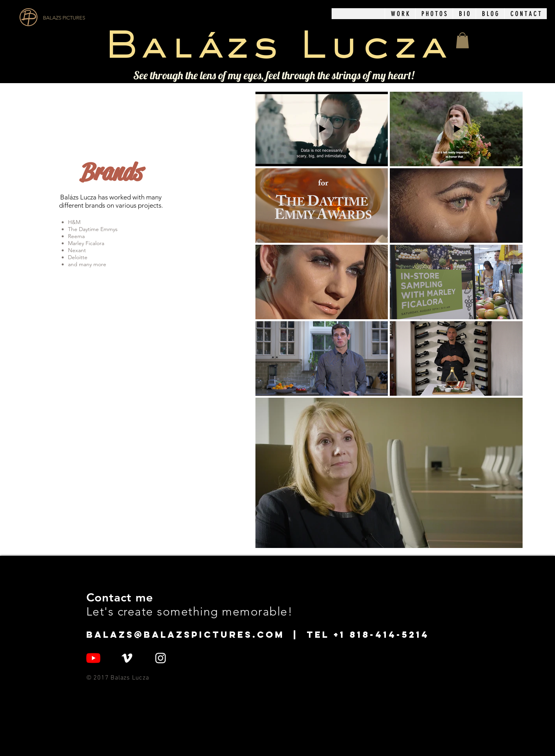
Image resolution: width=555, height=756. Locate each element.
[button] (400, 14)
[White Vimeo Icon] (127, 658)
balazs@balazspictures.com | (196, 635)
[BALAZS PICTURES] (87, 18)
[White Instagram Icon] (161, 658)
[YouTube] (93, 658)
